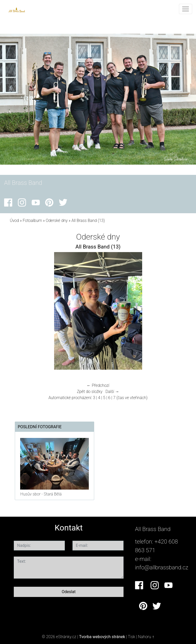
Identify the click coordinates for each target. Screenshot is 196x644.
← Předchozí (98, 385)
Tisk (132, 637)
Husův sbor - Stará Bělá (41, 494)
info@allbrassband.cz (162, 567)
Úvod (14, 221)
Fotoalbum (32, 221)
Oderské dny (57, 221)
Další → (112, 392)
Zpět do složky (90, 392)
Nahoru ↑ (146, 637)
